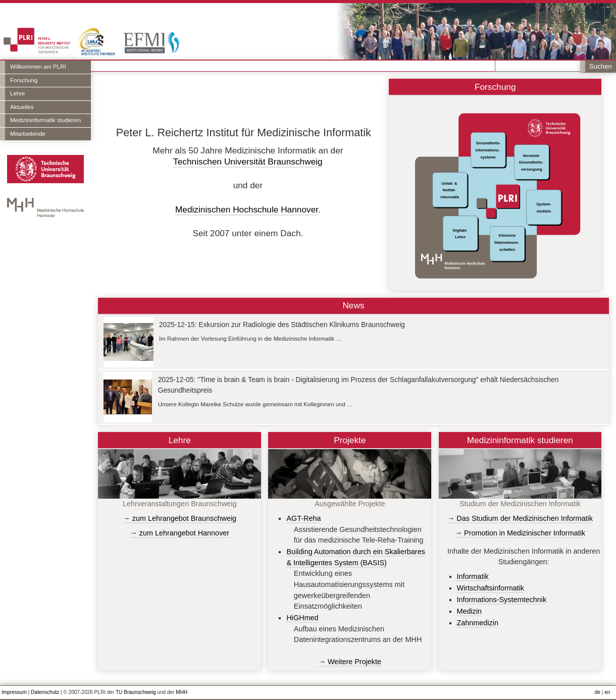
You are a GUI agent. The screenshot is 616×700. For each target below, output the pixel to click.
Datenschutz (45, 692)
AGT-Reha (303, 518)
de (598, 692)
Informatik (473, 576)
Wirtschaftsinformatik (491, 588)
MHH (182, 692)
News (353, 305)
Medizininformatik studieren (45, 120)
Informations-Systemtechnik (502, 600)
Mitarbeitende (28, 134)
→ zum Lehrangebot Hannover (179, 533)
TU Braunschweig (136, 692)
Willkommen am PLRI (38, 67)
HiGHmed (302, 618)
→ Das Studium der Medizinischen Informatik (520, 518)
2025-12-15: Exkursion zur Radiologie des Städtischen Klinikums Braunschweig (282, 325)
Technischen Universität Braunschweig (248, 161)
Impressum (14, 692)
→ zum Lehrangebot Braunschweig (179, 518)
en (607, 692)
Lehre (17, 93)
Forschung (24, 80)
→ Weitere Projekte (350, 662)
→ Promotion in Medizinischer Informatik (520, 533)
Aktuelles (22, 107)
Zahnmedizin (478, 623)
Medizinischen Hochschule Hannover (247, 209)
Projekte (350, 440)
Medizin (470, 611)
